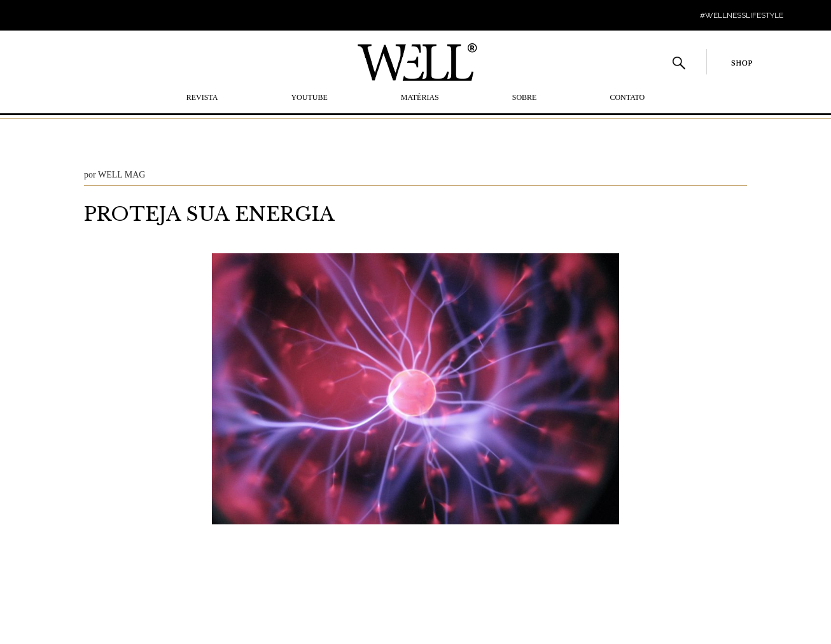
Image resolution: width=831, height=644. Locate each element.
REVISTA (202, 97)
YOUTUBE (309, 97)
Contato (627, 97)
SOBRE (525, 97)
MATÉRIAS (420, 97)
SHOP (742, 63)
